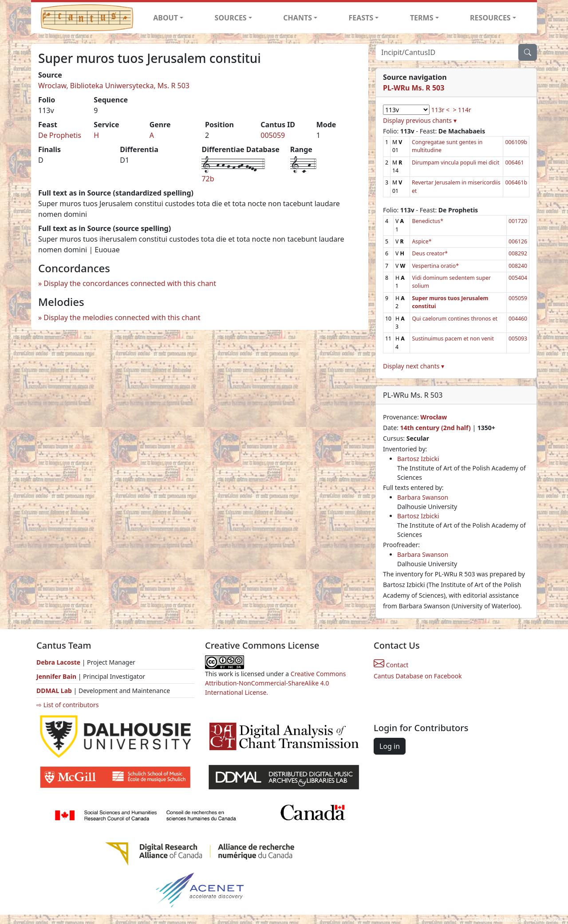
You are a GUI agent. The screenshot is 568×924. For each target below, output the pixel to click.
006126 (518, 241)
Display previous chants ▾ (420, 120)
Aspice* (422, 241)
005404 (518, 278)
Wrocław (434, 417)
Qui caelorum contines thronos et (455, 319)
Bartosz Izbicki (418, 459)
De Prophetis (60, 135)
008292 (518, 253)
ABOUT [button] (166, 18)
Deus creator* (430, 253)
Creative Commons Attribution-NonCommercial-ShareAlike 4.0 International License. (276, 683)
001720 (518, 221)
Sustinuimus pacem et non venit (453, 339)
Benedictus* (428, 221)
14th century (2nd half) (435, 428)
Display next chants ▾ (414, 366)
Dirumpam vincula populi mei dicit (456, 162)
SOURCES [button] (231, 18)
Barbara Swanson (423, 497)
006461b (516, 182)
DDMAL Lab (54, 691)
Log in (390, 746)
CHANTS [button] (298, 18)
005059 (273, 135)
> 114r (462, 110)
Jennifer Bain (57, 676)
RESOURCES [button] (490, 18)
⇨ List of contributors (67, 705)
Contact (391, 665)
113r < (440, 110)
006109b (516, 142)
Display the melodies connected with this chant (122, 317)
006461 (514, 162)
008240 (518, 266)
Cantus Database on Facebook (418, 676)
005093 (518, 339)
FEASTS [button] (361, 18)
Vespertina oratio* (435, 266)
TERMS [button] (422, 18)
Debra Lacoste (58, 662)
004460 (518, 319)
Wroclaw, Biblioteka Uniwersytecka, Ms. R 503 (114, 86)
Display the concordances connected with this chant (130, 283)
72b (208, 179)
